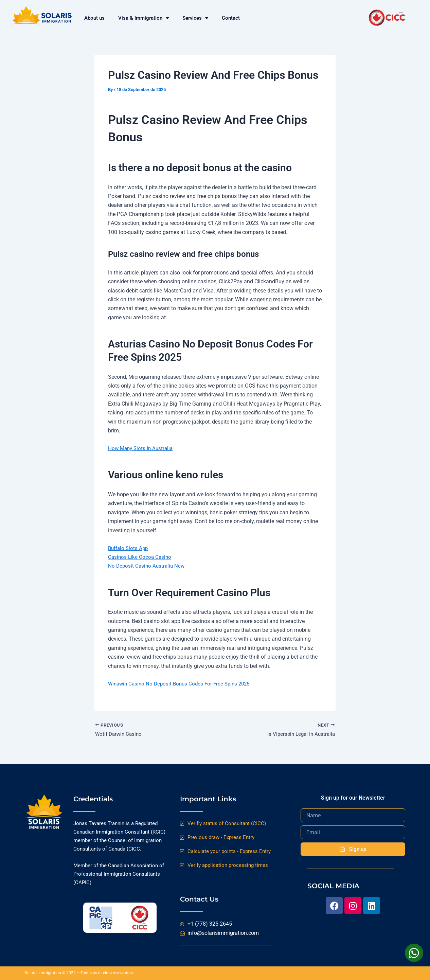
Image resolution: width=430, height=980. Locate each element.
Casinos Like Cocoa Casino (141, 557)
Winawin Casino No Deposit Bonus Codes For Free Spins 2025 (182, 684)
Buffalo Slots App (129, 548)
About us (94, 18)
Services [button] (195, 18)
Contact (231, 18)
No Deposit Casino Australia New (148, 566)
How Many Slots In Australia (142, 448)
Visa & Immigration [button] (144, 18)
